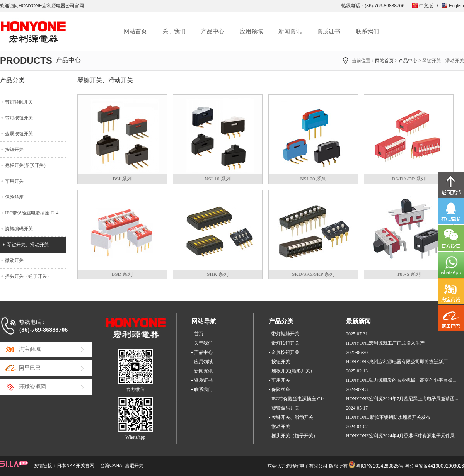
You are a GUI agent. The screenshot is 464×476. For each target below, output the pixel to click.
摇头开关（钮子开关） (28, 276)
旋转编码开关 (19, 229)
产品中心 (213, 31)
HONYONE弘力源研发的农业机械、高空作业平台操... (401, 380)
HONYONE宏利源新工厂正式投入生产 (385, 343)
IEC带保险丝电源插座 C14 (32, 213)
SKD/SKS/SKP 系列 (313, 274)
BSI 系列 (122, 179)
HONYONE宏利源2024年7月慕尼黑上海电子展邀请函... (402, 399)
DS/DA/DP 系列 (409, 179)
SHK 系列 (217, 274)
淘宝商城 (30, 349)
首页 (199, 334)
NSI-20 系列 (313, 179)
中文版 (426, 6)
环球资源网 (32, 387)
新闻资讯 (290, 31)
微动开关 (14, 260)
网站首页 (135, 31)
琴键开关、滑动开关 (28, 245)
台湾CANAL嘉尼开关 (122, 466)
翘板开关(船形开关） (27, 165)
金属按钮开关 (19, 134)
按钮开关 (14, 150)
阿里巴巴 (30, 368)
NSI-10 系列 (218, 179)
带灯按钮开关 (19, 118)
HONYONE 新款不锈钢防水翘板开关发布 (388, 417)
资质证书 (329, 31)
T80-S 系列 (409, 274)
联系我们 (367, 31)
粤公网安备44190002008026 (434, 466)
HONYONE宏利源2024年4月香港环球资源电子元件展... (402, 436)
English (456, 6)
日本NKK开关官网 (76, 466)
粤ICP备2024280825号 (380, 466)
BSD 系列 (122, 274)
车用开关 (14, 181)
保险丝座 (14, 197)
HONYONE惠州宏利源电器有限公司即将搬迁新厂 (397, 362)
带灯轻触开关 (19, 102)
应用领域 (251, 31)
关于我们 (174, 31)
